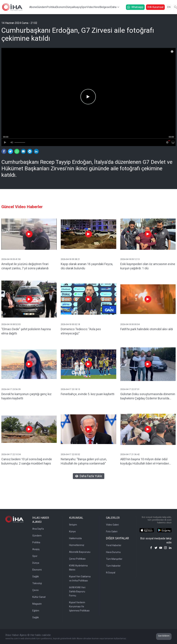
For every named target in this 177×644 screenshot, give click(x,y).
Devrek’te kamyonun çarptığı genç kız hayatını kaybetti (26, 396)
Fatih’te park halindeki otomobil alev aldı (147, 329)
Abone (33, 7)
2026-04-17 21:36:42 (130, 454)
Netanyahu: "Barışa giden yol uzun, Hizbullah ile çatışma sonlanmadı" (84, 461)
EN (169, 7)
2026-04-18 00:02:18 (70, 324)
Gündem (42, 7)
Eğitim (36, 611)
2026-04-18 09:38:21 (70, 259)
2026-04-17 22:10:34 (11, 454)
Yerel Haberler (114, 545)
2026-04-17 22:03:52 (70, 454)
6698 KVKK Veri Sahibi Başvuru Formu (77, 591)
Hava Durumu (113, 552)
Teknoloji (37, 583)
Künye (72, 531)
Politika (51, 7)
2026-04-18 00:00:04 (130, 324)
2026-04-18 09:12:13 (130, 259)
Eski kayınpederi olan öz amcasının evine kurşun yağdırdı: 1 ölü (148, 266)
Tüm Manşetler (114, 559)
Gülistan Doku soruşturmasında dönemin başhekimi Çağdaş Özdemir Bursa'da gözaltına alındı (148, 396)
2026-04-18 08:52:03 (11, 324)
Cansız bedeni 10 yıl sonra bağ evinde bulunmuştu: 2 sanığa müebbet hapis (27, 461)
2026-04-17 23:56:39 (11, 389)
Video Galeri (112, 525)
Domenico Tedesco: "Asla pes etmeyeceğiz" (81, 331)
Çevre (35, 590)
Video (90, 7)
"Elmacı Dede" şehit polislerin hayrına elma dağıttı (26, 331)
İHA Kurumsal (155, 7)
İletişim (73, 525)
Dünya (70, 7)
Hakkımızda (75, 538)
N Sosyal (111, 573)
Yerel (97, 7)
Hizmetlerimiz (77, 545)
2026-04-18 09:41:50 (11, 259)
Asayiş (77, 7)
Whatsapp (135, 7)
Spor (84, 7)
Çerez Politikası (77, 559)
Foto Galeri (112, 531)
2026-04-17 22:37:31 (130, 389)
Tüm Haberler (113, 566)
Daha (113, 7)
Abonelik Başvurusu (80, 552)
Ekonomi (61, 7)
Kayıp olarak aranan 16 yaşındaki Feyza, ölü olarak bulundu (87, 266)
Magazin (37, 604)
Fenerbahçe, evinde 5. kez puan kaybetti (88, 394)
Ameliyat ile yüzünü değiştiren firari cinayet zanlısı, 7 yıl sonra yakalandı (25, 266)
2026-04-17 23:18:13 (70, 389)
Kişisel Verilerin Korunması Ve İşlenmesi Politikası (79, 606)
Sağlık (36, 576)
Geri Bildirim (164, 636)
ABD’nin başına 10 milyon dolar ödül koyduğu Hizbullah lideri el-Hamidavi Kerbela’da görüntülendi (145, 462)
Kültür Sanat (39, 597)
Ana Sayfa (38, 529)
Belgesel (105, 7)
